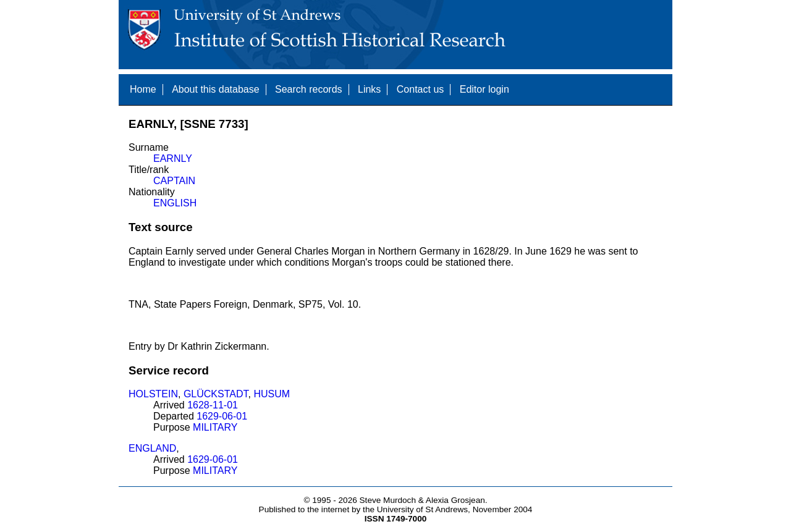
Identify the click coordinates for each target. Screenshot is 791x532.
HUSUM (272, 394)
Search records (309, 89)
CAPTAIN (174, 181)
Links (369, 89)
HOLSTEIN (153, 394)
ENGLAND (152, 448)
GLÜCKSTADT (216, 394)
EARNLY (173, 158)
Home (143, 89)
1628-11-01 (213, 405)
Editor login (484, 89)
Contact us (420, 89)
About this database (215, 89)
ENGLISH (175, 203)
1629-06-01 (222, 416)
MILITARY (215, 427)
